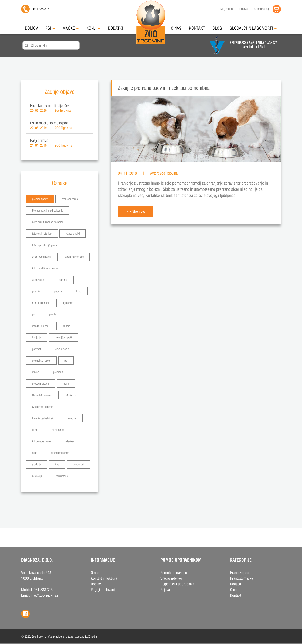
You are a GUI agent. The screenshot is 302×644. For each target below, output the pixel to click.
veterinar (69, 441)
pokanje (63, 280)
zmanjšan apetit (64, 337)
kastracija (37, 476)
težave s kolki (73, 234)
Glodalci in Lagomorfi (253, 28)
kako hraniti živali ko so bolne (48, 222)
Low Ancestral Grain (43, 418)
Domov (31, 28)
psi (34, 314)
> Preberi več (136, 211)
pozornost (78, 464)
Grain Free (72, 395)
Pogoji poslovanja (104, 590)
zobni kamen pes (74, 257)
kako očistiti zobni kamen (46, 268)
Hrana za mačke (241, 578)
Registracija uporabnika (177, 584)
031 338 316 (41, 9)
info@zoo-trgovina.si (45, 595)
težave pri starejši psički (45, 245)
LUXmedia (91, 636)
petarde (58, 291)
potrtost (36, 349)
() (261, 9)
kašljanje (37, 337)
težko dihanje (62, 349)
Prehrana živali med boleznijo (48, 210)
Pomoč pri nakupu (174, 573)
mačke (36, 372)
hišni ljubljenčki (40, 303)
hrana (66, 384)
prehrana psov (40, 199)
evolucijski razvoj (41, 361)
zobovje (72, 418)
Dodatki (115, 28)
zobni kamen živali (42, 257)
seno (35, 453)
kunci (35, 430)
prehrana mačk (70, 199)
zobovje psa (39, 280)
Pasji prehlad (39, 141)
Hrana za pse (239, 573)
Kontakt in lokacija (104, 578)
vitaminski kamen (60, 453)
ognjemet (68, 303)
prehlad (53, 314)
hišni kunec (58, 430)
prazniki (36, 291)
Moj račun (227, 9)
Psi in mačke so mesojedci (49, 123)
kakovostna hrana (42, 441)
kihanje (66, 326)
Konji (93, 28)
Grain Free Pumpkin (43, 407)
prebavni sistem (40, 384)
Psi (50, 28)
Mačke (71, 28)
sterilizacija (62, 476)
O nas (176, 28)
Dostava (97, 584)
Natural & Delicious (42, 395)
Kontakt (197, 28)
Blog (217, 28)
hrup (79, 291)
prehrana (58, 372)
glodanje (37, 464)
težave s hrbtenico (42, 234)
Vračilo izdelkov (172, 578)
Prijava (244, 9)
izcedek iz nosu (40, 326)
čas (57, 464)
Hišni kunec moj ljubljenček (50, 106)
